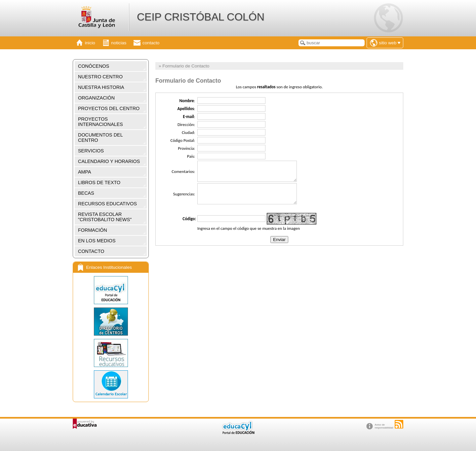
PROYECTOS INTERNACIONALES (100, 122)
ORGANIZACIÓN (96, 98)
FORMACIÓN (93, 230)
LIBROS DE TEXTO (99, 183)
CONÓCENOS (94, 66)
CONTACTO (91, 251)
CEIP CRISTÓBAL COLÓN (201, 17)
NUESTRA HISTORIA (101, 87)
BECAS (86, 193)
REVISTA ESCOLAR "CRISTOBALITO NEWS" (105, 217)
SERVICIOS (91, 151)
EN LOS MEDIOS (97, 241)
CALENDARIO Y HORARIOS (109, 161)
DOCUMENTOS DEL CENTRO (100, 138)
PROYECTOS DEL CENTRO (109, 108)
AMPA (85, 172)
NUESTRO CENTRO (100, 77)
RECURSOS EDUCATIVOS (107, 204)
